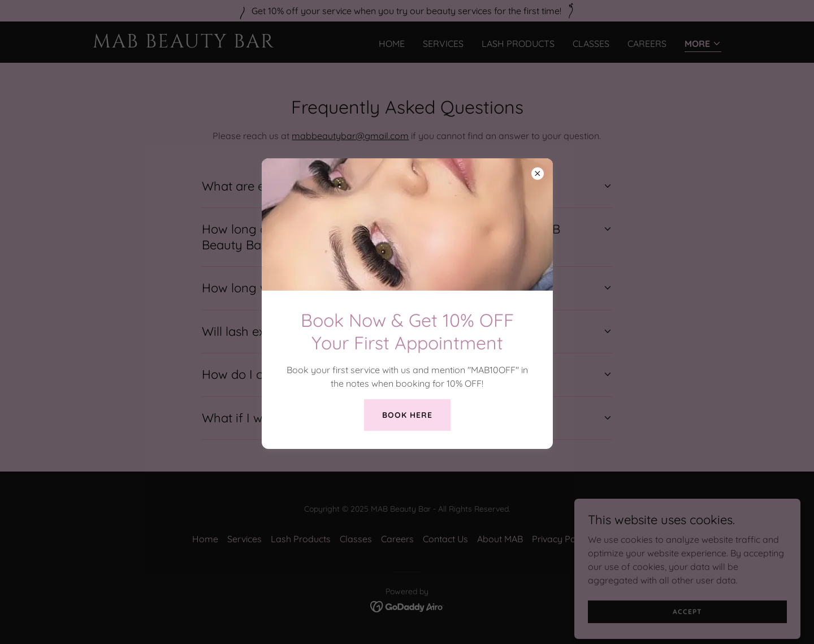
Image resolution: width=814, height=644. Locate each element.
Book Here (407, 415)
